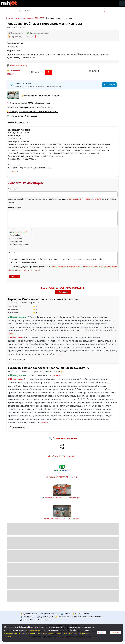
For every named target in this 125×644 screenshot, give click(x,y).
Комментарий (15, 207)
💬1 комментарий (17, 359)
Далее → (12, 334)
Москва (30, 18)
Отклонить (115, 633)
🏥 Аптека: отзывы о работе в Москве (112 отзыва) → (30, 107)
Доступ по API (27, 620)
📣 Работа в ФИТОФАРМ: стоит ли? (62, 477)
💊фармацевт (15, 36)
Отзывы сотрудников (15, 18)
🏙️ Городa (65, 614)
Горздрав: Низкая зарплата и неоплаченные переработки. (48, 368)
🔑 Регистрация (62, 617)
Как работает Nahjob (92, 617)
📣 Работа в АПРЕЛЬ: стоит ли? (62, 456)
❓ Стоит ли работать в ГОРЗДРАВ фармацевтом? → (30, 103)
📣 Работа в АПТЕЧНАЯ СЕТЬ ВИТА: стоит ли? (62, 498)
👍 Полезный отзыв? (13, 72)
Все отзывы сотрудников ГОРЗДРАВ (63, 288)
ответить (14, 171)
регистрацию (75, 199)
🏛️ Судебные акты (45, 617)
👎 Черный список (81, 614)
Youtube (39, 620)
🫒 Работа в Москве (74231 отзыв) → (23, 116)
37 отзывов (63, 292)
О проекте (76, 617)
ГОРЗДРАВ (40, 18)
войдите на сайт (93, 199)
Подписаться (109, 85)
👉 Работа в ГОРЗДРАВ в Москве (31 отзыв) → (42, 96)
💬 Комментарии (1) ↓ (18, 65)
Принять (102, 633)
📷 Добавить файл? (18, 232)
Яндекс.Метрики (35, 630)
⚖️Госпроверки (27, 617)
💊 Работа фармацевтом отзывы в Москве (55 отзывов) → (32, 112)
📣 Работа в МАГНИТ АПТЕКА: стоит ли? (62, 518)
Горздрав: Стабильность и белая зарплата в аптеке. (44, 299)
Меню (122, 3)
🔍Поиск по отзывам (49, 614)
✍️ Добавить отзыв (29, 614)
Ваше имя (13, 189)
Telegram (49, 620)
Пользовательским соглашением (66, 267)
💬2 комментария (17, 427)
